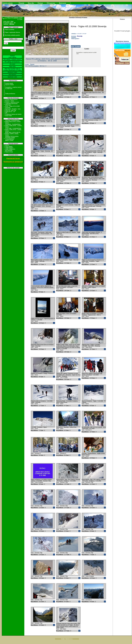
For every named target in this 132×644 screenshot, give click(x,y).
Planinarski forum (13, 158)
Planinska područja (7, 3)
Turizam (41, 3)
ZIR (6, 113)
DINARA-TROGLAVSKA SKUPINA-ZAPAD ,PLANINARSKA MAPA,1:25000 (12, 138)
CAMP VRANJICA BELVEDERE (10, 150)
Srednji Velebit (9, 83)
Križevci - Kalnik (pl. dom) (12, 102)
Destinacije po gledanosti (13, 162)
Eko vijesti (12, 64)
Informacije (63, 3)
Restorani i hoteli (12, 72)
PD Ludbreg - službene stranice (12, 60)
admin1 (7, 145)
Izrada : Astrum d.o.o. (67, 639)
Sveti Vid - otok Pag (11, 110)
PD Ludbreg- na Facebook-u (12, 62)
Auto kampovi (12, 75)
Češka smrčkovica (10, 94)
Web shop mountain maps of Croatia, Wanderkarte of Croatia (12, 69)
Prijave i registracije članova (12, 32)
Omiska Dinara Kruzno (11, 100)
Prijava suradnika (9, 30)
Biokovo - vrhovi (10, 101)
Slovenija (80, 36)
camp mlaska (9, 147)
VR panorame (51, 3)
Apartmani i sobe (12, 77)
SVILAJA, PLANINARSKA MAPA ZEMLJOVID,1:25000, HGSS (13, 122)
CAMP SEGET (9, 148)
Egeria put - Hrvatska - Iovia (13, 109)
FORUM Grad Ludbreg (12, 57)
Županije (22, 3)
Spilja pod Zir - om (10, 112)
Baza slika (31, 3)
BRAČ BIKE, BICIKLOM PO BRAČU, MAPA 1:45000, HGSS (13, 134)
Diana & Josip (9, 152)
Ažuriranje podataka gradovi (12, 35)
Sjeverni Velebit (9, 85)
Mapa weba (12, 66)
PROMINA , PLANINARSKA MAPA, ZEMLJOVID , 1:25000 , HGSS (14, 126)
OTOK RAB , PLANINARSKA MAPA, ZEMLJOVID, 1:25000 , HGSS (14, 130)
